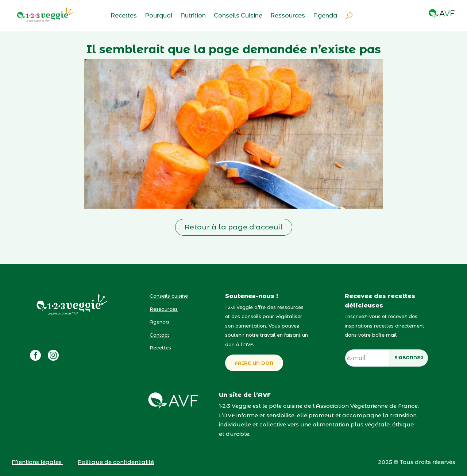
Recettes (124, 16)
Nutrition (193, 16)
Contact (159, 335)
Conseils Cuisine (238, 16)
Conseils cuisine (169, 296)
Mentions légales (37, 462)
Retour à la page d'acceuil (234, 227)
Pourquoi (159, 16)
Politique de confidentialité (116, 462)
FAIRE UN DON (254, 363)
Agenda (325, 16)
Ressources (288, 16)
